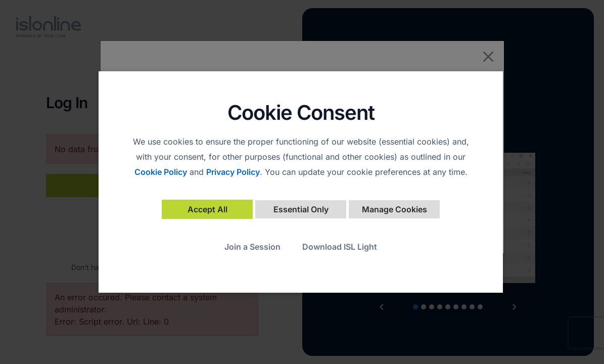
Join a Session (252, 247)
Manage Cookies (394, 209)
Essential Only (301, 209)
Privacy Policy (233, 172)
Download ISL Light (340, 247)
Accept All (207, 209)
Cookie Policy (161, 172)
